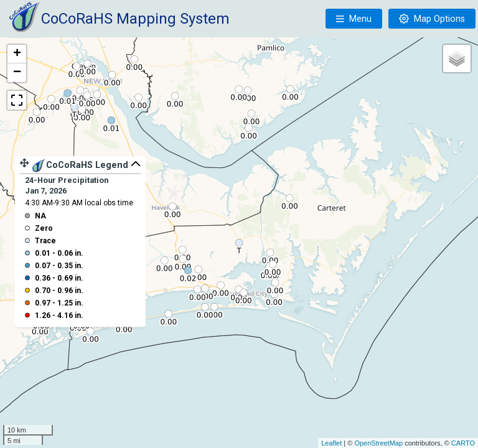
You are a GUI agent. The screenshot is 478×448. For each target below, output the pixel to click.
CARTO (463, 443)
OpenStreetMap (378, 443)
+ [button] (17, 54)
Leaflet (331, 443)
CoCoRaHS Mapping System (135, 19)
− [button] (17, 73)
